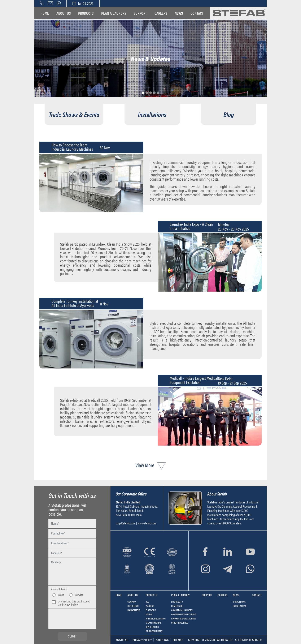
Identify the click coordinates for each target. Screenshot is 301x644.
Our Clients (133, 606)
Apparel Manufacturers (184, 618)
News (179, 13)
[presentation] (73, 616)
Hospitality (177, 602)
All (147, 602)
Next (138, 183)
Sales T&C (162, 640)
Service (79, 595)
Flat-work (151, 610)
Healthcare (177, 606)
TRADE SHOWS (239, 602)
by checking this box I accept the (74, 603)
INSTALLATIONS (240, 606)
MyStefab (122, 640)
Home (45, 13)
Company (132, 602)
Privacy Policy (142, 640)
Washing (150, 606)
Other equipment (154, 631)
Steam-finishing (154, 623)
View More (150, 465)
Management (134, 610)
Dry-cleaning (152, 627)
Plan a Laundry (114, 13)
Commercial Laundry (182, 610)
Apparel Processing (156, 618)
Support (140, 13)
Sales (61, 595)
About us (64, 13)
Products (86, 13)
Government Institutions (184, 614)
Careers (161, 13)
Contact (197, 13)
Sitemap (178, 640)
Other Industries (180, 623)
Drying (149, 614)
